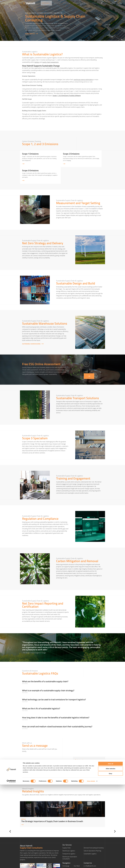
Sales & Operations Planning (92, 836)
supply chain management (50, 62)
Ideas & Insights (76, 3)
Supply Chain (67, 833)
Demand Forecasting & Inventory (94, 833)
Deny (111, 857)
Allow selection (110, 852)
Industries (59, 3)
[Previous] (19, 817)
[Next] (106, 817)
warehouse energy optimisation (83, 80)
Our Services (50, 3)
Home (27, 13)
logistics (37, 62)
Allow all (111, 847)
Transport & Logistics (69, 839)
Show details (91, 865)
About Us (67, 3)
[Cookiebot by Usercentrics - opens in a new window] (11, 865)
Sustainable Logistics (90, 839)
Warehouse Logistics (69, 836)
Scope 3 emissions (28, 427)
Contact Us (92, 3)
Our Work (85, 3)
